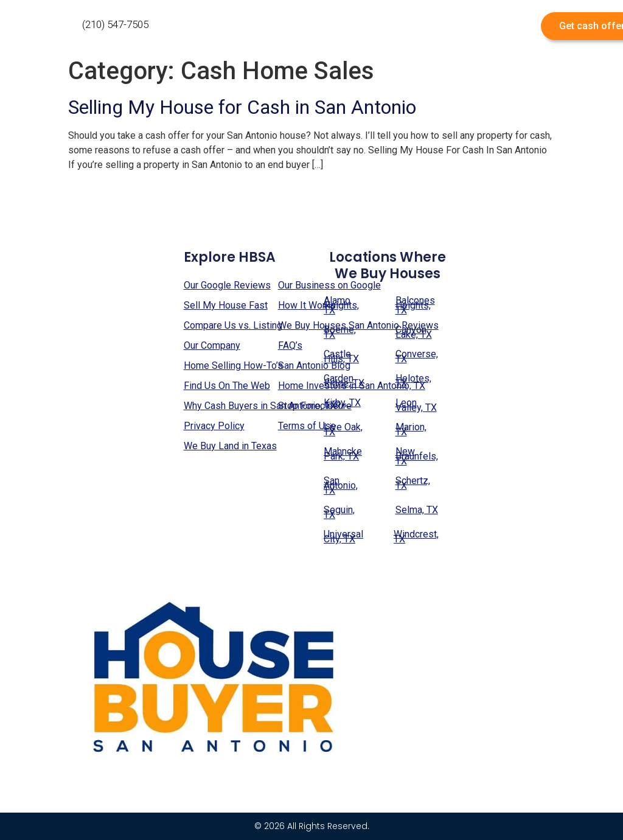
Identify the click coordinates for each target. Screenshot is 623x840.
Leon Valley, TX (416, 405)
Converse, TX (417, 356)
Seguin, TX (339, 512)
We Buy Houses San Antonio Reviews (358, 325)
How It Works (307, 305)
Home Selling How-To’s (233, 366)
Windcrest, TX (416, 537)
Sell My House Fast (226, 305)
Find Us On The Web (227, 386)
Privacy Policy (214, 426)
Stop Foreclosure (315, 406)
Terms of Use (307, 426)
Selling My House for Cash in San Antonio (242, 107)
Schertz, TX (413, 483)
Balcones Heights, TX (415, 305)
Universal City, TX (343, 537)
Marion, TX (411, 429)
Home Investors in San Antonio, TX (352, 386)
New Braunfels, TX (417, 456)
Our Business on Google (329, 285)
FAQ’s (290, 345)
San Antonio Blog (314, 366)
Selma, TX (417, 510)
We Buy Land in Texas (230, 446)
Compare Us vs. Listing (233, 325)
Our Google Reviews (227, 285)
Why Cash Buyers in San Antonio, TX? (263, 406)
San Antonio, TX (341, 485)
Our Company (212, 345)
